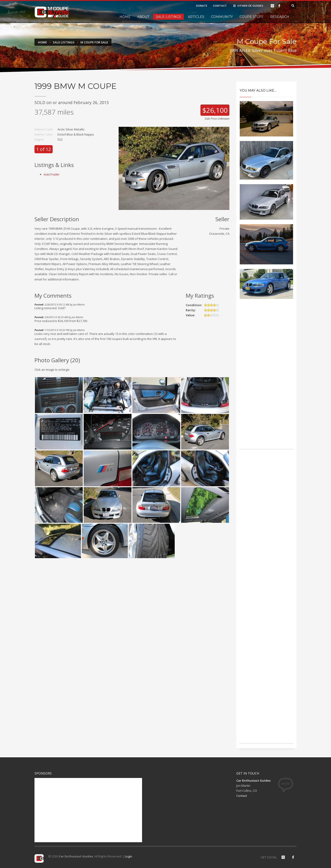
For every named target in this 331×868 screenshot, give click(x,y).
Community (222, 17)
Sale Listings (168, 17)
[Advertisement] (267, 380)
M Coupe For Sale (94, 42)
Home (125, 17)
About (143, 17)
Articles (196, 17)
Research (280, 17)
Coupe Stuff (251, 17)
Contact (242, 796)
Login (128, 856)
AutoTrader (52, 174)
